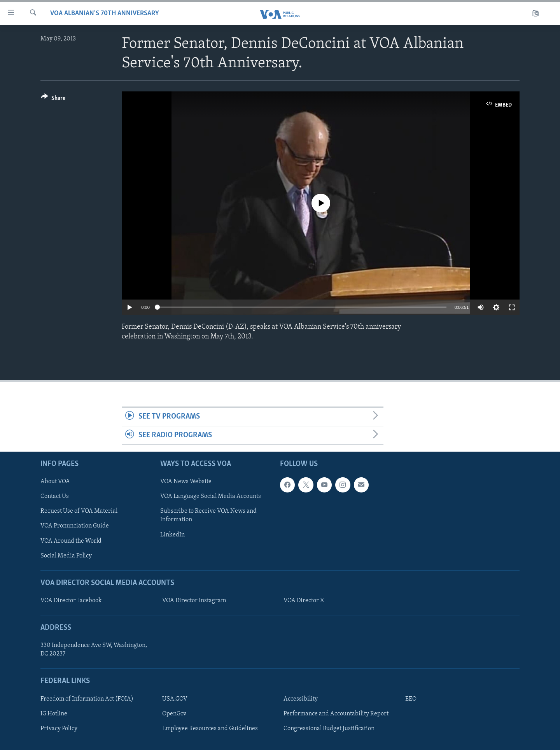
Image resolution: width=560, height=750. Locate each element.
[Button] (53, 99)
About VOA (55, 482)
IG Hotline (54, 714)
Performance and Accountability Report (336, 714)
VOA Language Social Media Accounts (211, 496)
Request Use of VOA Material (79, 511)
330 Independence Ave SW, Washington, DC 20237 (94, 650)
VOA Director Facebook (71, 601)
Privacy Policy (59, 729)
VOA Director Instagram (194, 601)
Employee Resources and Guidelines (210, 729)
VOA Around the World (71, 541)
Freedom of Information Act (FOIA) (87, 699)
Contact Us (55, 496)
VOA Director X (304, 601)
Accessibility (301, 699)
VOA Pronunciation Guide (75, 526)
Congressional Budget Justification (329, 729)
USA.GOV (175, 699)
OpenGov (174, 714)
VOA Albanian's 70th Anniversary (105, 13)
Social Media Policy (66, 556)
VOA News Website (186, 482)
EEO (411, 699)
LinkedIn (172, 534)
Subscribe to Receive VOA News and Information (208, 515)
